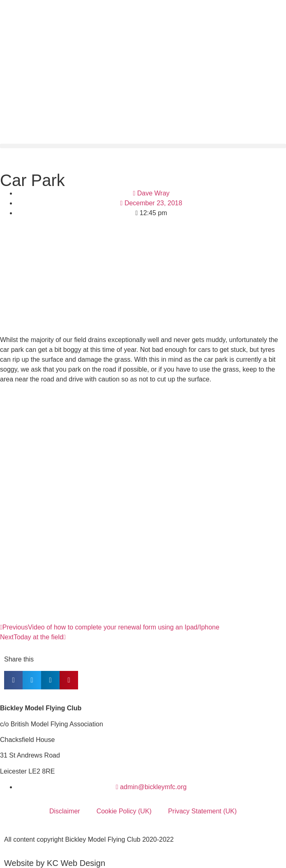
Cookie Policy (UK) (124, 811)
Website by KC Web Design (55, 863)
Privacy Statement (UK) (202, 811)
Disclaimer (65, 811)
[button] (143, 146)
